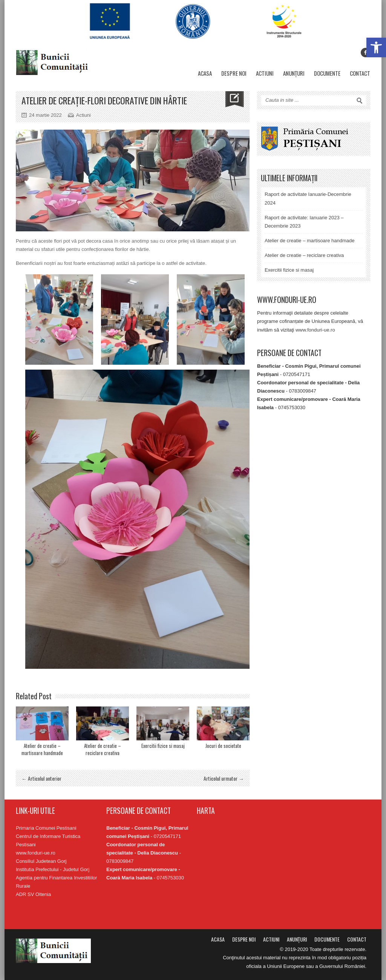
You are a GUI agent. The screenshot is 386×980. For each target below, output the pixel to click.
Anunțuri (294, 73)
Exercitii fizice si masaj (163, 746)
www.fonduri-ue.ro (315, 330)
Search (360, 101)
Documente (327, 73)
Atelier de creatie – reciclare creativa (103, 749)
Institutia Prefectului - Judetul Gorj (53, 869)
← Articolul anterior (41, 778)
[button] (376, 47)
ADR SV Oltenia (33, 894)
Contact (360, 73)
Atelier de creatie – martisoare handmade (42, 749)
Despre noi (234, 73)
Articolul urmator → (224, 778)
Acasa (205, 73)
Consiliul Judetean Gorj (41, 861)
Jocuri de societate (223, 746)
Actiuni (265, 73)
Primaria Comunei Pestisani (46, 828)
